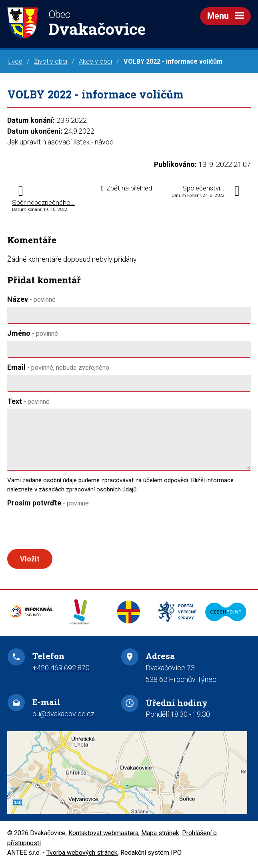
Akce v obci (95, 61)
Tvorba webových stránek (82, 856)
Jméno (33, 333)
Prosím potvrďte (48, 503)
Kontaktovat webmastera (103, 836)
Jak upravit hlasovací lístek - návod (60, 142)
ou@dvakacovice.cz (63, 717)
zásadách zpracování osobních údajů (88, 489)
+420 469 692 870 (61, 671)
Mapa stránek (160, 836)
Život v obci (51, 61)
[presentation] (66, 530)
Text (28, 401)
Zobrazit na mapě (129, 776)
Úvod (15, 61)
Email (58, 367)
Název (31, 299)
